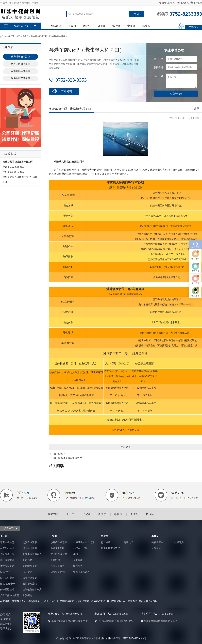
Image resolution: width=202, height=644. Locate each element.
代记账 (87, 26)
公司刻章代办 (7, 554)
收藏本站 (185, 3)
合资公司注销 (30, 584)
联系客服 (198, 3)
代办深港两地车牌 (21, 64)
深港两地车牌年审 (21, 78)
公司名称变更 (7, 578)
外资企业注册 (7, 542)
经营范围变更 (7, 566)
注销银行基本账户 (32, 590)
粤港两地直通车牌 (39, 36)
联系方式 (5, 629)
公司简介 (5, 614)
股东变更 (5, 572)
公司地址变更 (30, 566)
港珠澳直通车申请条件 (70, 458)
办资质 (102, 26)
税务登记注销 (7, 590)
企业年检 (78, 560)
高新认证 (128, 542)
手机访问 (194, 27)
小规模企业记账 (59, 542)
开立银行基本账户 (32, 554)
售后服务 (195, 301)
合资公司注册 (7, 548)
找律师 (146, 26)
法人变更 (27, 572)
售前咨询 (195, 264)
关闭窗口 (125, 447)
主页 (18, 36)
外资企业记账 (80, 548)
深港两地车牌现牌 (21, 71)
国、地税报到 (7, 560)
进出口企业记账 (59, 554)
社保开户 (179, 542)
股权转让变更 (30, 578)
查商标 (131, 26)
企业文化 (5, 619)
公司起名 (27, 560)
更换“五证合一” (8, 584)
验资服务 (78, 566)
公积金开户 (157, 542)
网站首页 (56, 26)
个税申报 (55, 560)
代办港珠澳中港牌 (57, 36)
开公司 (72, 26)
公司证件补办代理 (9, 595)
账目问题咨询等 (81, 572)
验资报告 (27, 595)
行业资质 (106, 542)
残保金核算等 (58, 566)
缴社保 (116, 26)
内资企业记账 (58, 548)
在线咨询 (195, 252)
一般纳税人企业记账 (84, 542)
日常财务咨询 (58, 572)
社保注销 (156, 548)
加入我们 (5, 624)
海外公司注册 (30, 548)
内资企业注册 (30, 542)
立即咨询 (66, 91)
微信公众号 (167, 3)
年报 (76, 554)
